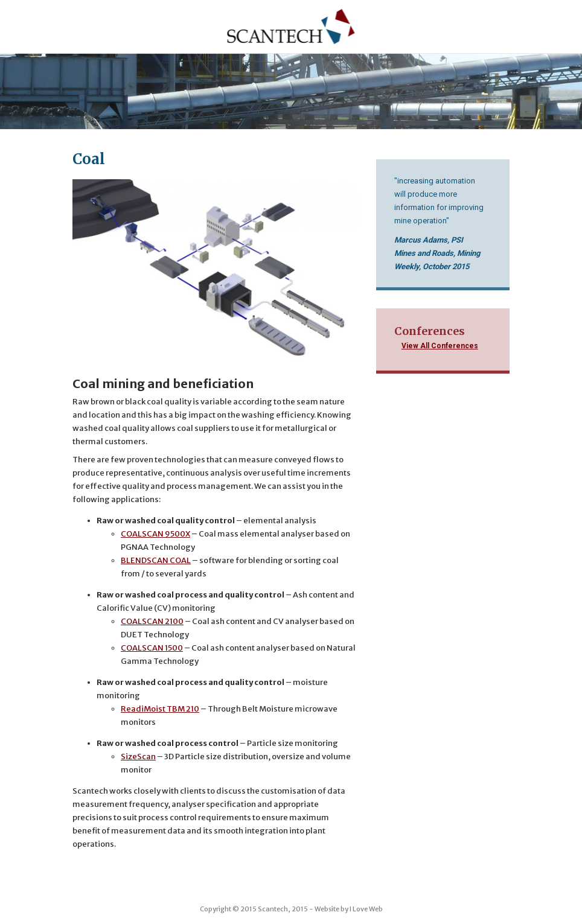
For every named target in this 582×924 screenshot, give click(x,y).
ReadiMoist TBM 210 (160, 709)
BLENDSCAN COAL (156, 560)
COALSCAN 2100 (152, 621)
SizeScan (138, 757)
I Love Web (366, 909)
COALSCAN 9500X (155, 534)
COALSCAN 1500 (152, 648)
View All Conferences (440, 346)
